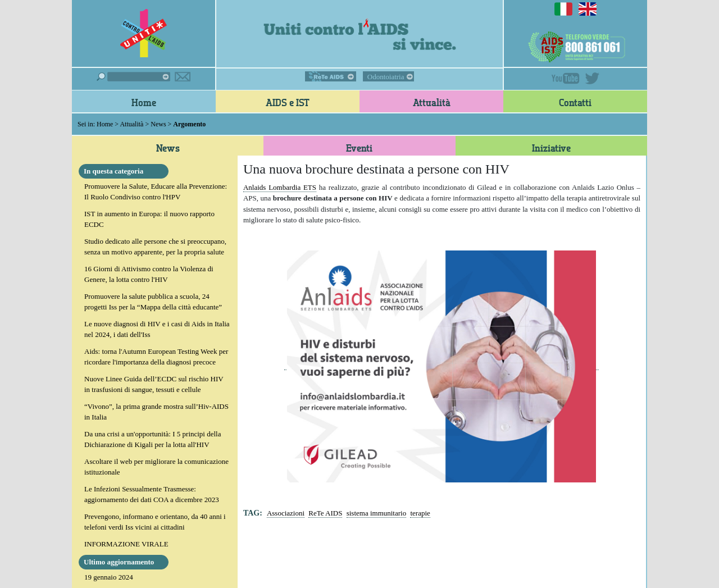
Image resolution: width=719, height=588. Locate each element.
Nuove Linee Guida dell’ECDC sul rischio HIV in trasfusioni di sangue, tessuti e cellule (154, 384)
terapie (420, 513)
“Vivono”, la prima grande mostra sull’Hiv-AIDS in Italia (156, 412)
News (158, 124)
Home (144, 102)
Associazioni (286, 513)
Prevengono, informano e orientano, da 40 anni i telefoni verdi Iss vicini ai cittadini (155, 522)
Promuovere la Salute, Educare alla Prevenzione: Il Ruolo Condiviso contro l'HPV (156, 192)
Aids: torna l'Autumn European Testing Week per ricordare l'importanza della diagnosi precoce (156, 357)
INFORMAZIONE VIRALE (126, 544)
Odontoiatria (386, 77)
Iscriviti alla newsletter (183, 77)
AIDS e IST (288, 102)
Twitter (592, 78)
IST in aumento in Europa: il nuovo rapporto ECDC (149, 219)
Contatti (575, 102)
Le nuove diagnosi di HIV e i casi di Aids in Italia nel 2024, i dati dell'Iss (157, 329)
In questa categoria (113, 171)
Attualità (432, 102)
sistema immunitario (377, 513)
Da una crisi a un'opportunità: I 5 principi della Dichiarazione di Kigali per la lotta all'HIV (153, 439)
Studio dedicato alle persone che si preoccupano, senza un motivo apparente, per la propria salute (155, 247)
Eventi (359, 148)
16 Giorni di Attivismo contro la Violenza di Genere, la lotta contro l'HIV (149, 274)
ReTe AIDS (331, 76)
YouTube (566, 78)
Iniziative (551, 148)
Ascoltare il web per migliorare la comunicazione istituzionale (156, 467)
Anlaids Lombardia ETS (280, 187)
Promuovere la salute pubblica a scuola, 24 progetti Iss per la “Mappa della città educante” (153, 302)
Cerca (133, 77)
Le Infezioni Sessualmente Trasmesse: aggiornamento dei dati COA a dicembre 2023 (152, 494)
